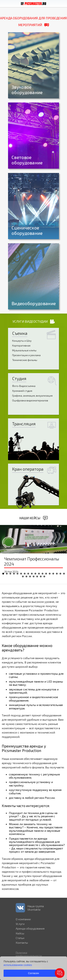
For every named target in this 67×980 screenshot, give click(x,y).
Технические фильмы (25, 360)
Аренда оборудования (30, 928)
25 (44, 576)
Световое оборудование (27, 160)
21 (30, 576)
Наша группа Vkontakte (36, 908)
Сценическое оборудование (27, 230)
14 (50, 574)
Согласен (33, 973)
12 (43, 574)
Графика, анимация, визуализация (32, 396)
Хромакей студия (22, 391)
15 (53, 574)
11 (39, 574)
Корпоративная (21, 345)
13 (46, 574)
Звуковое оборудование (27, 90)
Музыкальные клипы (24, 350)
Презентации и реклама (26, 355)
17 (60, 574)
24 (41, 576)
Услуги (20, 924)
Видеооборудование (34, 303)
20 (26, 576)
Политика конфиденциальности (29, 954)
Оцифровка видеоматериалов (30, 400)
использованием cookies (18, 965)
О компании (23, 919)
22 (34, 576)
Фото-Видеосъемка (24, 386)
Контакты (22, 943)
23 (37, 576)
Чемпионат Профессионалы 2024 (32, 561)
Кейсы (20, 933)
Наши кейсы (30, 518)
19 (23, 576)
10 (35, 574)
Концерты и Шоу (22, 341)
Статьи (20, 938)
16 (57, 574)
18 (64, 574)
